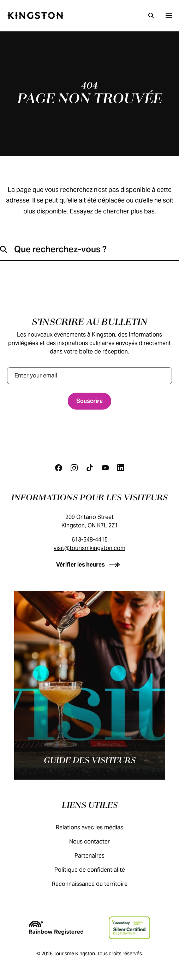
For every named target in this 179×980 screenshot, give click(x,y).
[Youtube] (105, 468)
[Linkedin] (121, 468)
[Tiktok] (90, 468)
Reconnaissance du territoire (97, 884)
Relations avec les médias (97, 827)
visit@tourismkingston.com (89, 548)
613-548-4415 (90, 540)
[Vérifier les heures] (89, 565)
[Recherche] (151, 16)
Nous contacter (97, 842)
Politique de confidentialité (97, 870)
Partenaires (97, 856)
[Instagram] (74, 468)
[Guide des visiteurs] (90, 685)
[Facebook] (59, 468)
